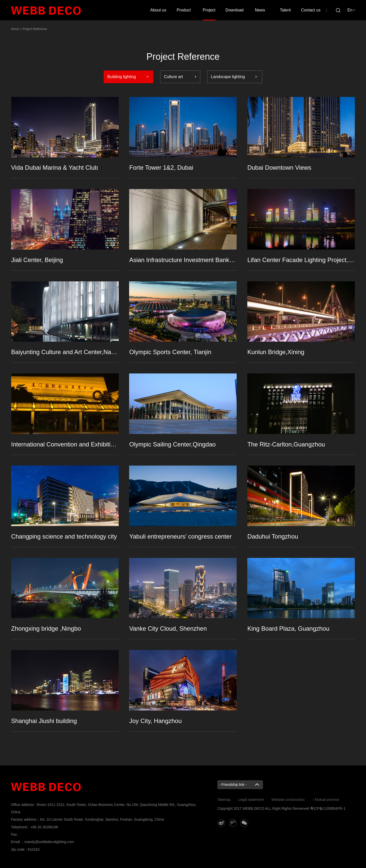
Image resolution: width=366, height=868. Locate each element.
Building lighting (122, 77)
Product (184, 10)
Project (209, 10)
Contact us (311, 10)
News (260, 10)
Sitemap (224, 800)
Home (15, 29)
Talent (285, 10)
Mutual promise (327, 800)
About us (158, 10)
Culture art (173, 77)
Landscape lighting (228, 77)
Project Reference (35, 29)
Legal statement (251, 800)
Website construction (288, 800)
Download (234, 10)
